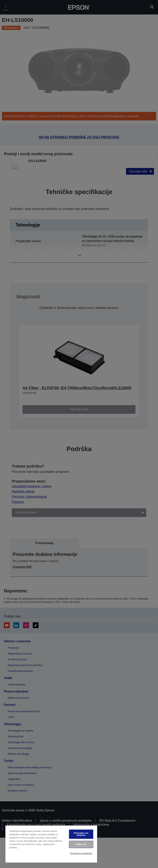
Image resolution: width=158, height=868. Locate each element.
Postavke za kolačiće (81, 853)
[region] (51, 844)
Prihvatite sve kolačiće (81, 834)
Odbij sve (81, 844)
